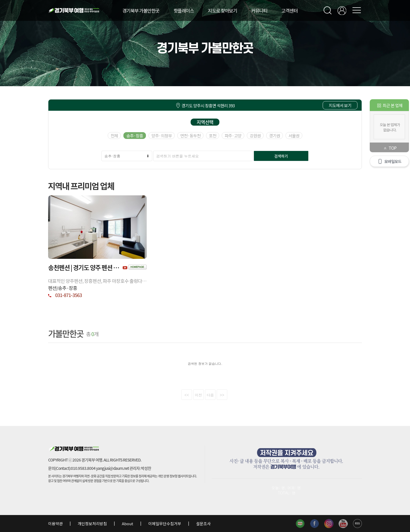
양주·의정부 (162, 136)
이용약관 (56, 524)
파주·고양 (233, 136)
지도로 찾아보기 (222, 10)
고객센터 (289, 10)
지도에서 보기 (340, 105)
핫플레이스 (184, 10)
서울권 (294, 136)
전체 (114, 136)
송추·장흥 (135, 136)
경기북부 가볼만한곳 (141, 10)
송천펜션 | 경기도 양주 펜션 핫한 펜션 (85, 267)
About (128, 524)
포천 (213, 136)
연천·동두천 (190, 136)
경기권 (275, 136)
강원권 (255, 136)
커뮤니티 (259, 10)
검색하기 (281, 156)
